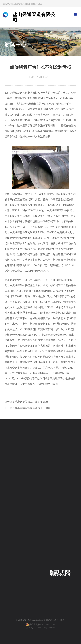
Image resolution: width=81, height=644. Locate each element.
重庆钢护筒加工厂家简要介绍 (31, 402)
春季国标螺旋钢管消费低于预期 (33, 408)
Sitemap (51, 628)
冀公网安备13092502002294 (42, 624)
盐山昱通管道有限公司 (54, 620)
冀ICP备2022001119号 (37, 628)
